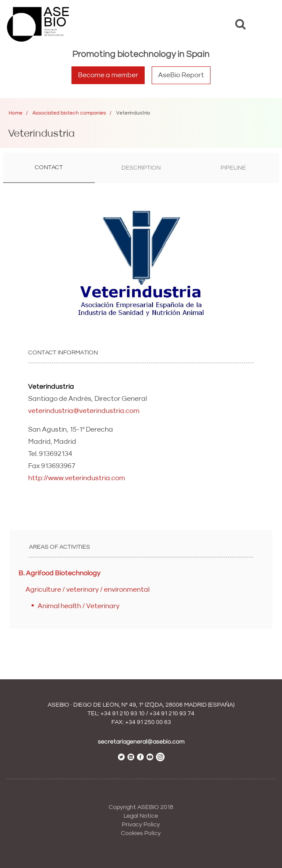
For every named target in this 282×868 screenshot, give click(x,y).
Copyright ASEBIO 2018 (141, 807)
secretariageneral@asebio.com (141, 742)
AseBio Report (181, 75)
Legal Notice (141, 816)
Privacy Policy (141, 825)
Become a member (108, 75)
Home (16, 113)
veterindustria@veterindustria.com (84, 411)
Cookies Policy (141, 833)
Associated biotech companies (69, 113)
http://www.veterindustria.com (77, 478)
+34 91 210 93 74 (172, 714)
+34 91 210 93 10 (123, 714)
